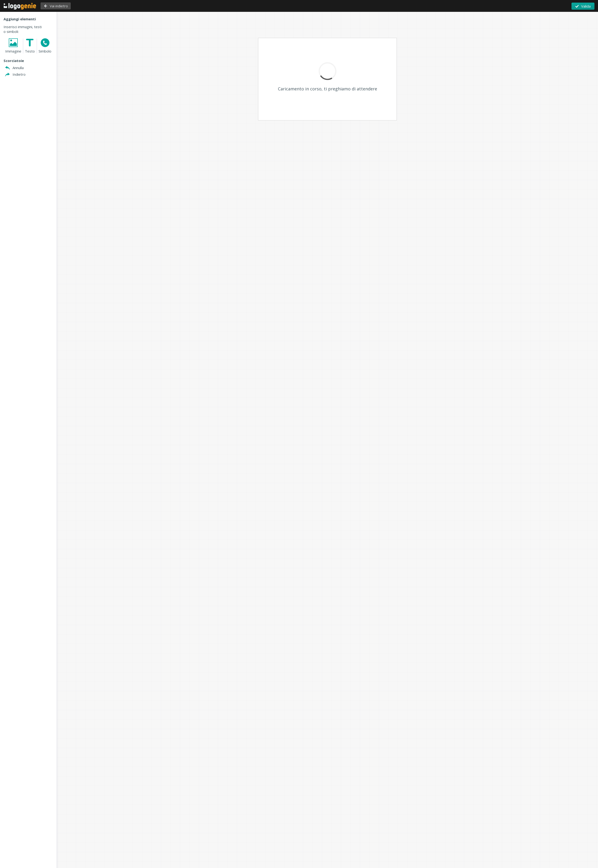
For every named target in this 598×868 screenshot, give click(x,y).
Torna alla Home (20, 6)
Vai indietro (58, 6)
